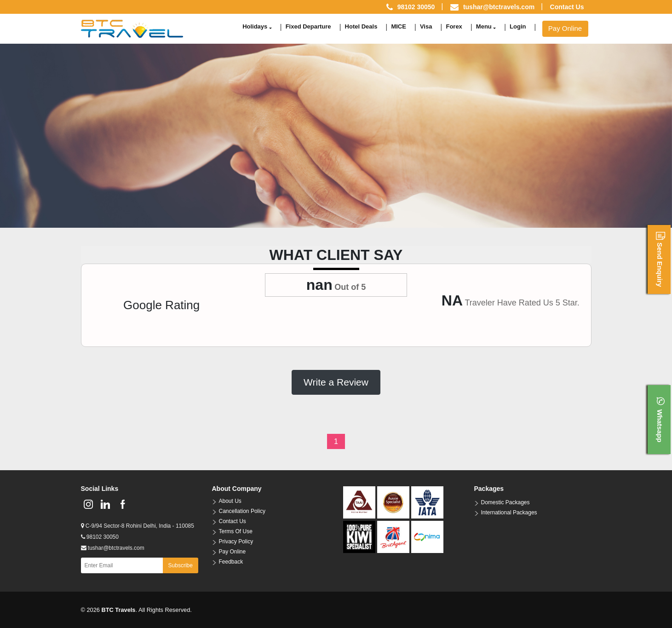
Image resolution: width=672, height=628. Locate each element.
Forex (454, 26)
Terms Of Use (236, 531)
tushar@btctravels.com (499, 7)
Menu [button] (484, 26)
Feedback (231, 562)
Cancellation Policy (242, 511)
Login (518, 26)
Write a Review (336, 382)
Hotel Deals (361, 26)
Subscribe (181, 565)
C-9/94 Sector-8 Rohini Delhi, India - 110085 (138, 526)
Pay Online (565, 28)
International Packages (509, 513)
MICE (399, 26)
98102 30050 (100, 537)
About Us (230, 501)
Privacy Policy (236, 542)
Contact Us (567, 7)
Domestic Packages (505, 502)
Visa (426, 26)
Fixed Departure (308, 26)
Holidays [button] (255, 26)
